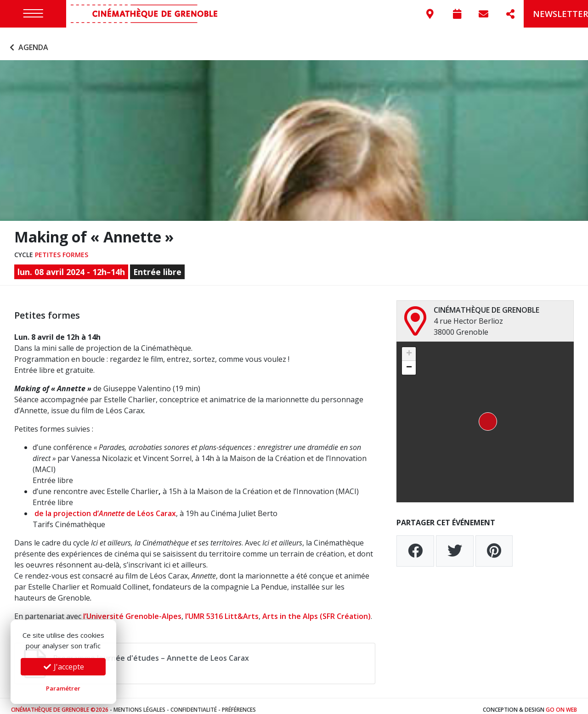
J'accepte (63, 667)
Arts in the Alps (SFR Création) (317, 609)
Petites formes (62, 247)
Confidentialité (194, 702)
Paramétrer (63, 688)
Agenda (28, 40)
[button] (485, 415)
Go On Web (561, 702)
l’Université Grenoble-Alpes (132, 609)
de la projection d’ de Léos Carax (104, 506)
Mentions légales (139, 702)
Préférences (239, 702)
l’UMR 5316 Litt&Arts (222, 609)
